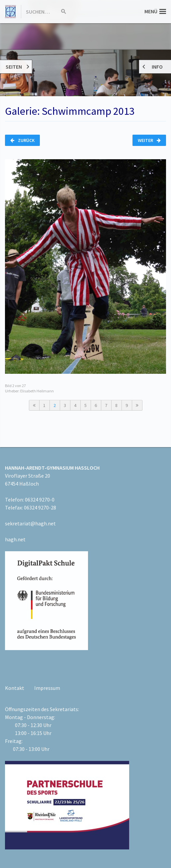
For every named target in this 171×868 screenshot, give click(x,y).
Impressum (47, 688)
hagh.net (15, 539)
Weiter (149, 140)
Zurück (22, 140)
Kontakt (15, 688)
